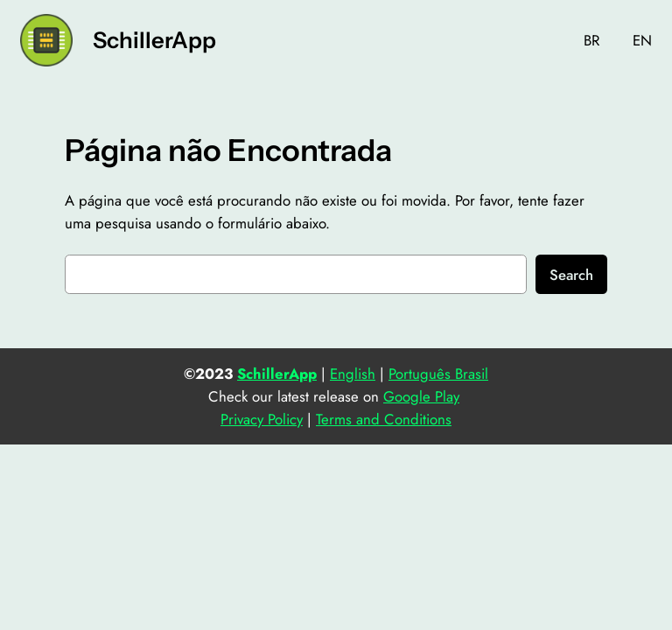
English (353, 374)
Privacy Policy (262, 419)
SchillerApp (154, 40)
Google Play (421, 396)
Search (571, 275)
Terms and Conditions (384, 419)
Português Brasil (438, 374)
